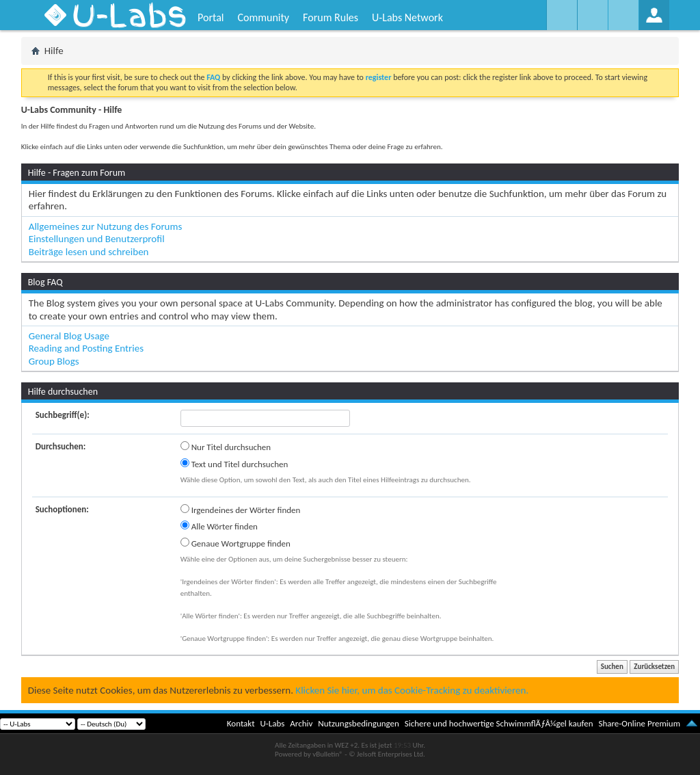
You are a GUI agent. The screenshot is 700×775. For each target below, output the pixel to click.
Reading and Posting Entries (86, 348)
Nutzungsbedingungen (359, 723)
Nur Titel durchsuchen (226, 447)
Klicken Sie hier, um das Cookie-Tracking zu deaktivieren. (412, 690)
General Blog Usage (69, 336)
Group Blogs (54, 361)
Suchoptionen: (62, 509)
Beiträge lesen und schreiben (89, 252)
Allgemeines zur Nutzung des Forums (106, 226)
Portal (211, 17)
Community (263, 17)
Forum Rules (331, 17)
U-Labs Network (407, 17)
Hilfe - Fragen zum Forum (77, 173)
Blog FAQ (45, 282)
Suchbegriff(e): (63, 415)
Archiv (301, 723)
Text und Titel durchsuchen (234, 464)
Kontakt (241, 723)
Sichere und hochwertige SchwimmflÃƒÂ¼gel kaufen (499, 723)
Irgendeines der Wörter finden (241, 510)
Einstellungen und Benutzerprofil (97, 239)
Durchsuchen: (61, 446)
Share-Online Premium (639, 723)
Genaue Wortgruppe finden (235, 543)
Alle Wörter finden (219, 526)
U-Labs (273, 723)
